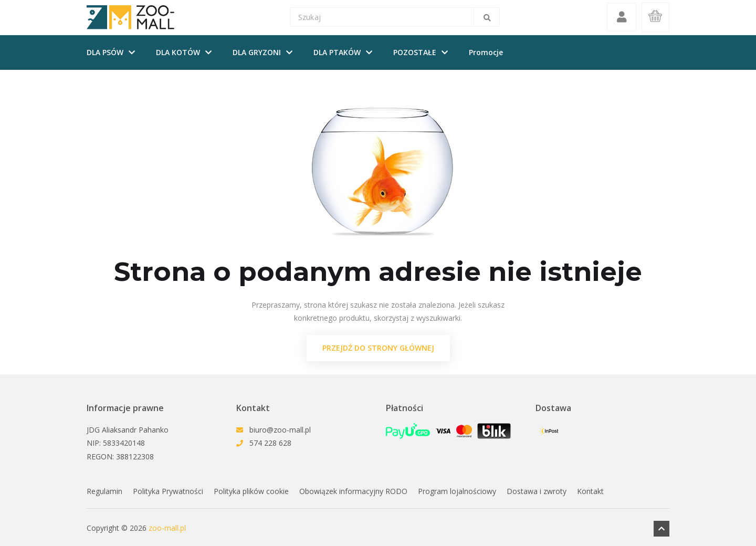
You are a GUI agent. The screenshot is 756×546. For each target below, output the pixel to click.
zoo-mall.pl (167, 527)
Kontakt (590, 492)
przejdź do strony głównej (378, 348)
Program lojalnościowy (457, 492)
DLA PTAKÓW (337, 53)
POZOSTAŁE (415, 53)
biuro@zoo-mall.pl (280, 430)
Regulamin (104, 492)
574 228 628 (270, 443)
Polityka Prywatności (168, 492)
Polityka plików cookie (251, 492)
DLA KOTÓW (178, 53)
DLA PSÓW (105, 53)
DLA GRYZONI (257, 53)
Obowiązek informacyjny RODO (353, 492)
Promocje (486, 53)
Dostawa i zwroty (537, 492)
